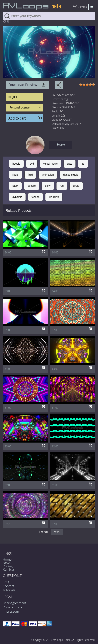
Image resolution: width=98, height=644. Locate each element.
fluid (30, 175)
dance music (71, 175)
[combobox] (49, 16)
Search (7, 16)
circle (76, 186)
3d (83, 164)
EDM (15, 186)
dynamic (17, 197)
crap (70, 164)
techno (35, 197)
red (62, 186)
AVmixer (9, 569)
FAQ (6, 582)
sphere (32, 186)
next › (57, 532)
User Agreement (14, 603)
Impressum (11, 611)
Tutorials (9, 590)
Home (7, 559)
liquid (15, 175)
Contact (8, 586)
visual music (51, 164)
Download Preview (23, 85)
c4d (32, 164)
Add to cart (17, 118)
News (7, 563)
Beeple (61, 144)
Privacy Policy (12, 607)
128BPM (54, 197)
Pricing (8, 566)
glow (48, 186)
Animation (48, 175)
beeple (16, 164)
